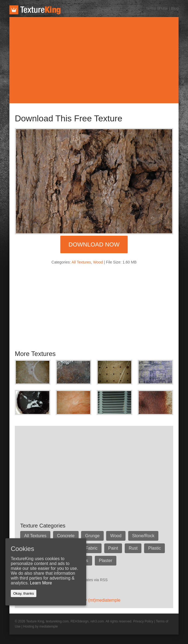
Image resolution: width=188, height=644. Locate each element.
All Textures (81, 262)
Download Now (94, 244)
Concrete (66, 536)
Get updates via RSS (90, 580)
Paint (113, 548)
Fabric (92, 548)
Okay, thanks (24, 593)
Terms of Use (157, 8)
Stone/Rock (144, 536)
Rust (133, 548)
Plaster (106, 561)
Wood (98, 262)
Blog (175, 8)
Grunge (93, 536)
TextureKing (35, 10)
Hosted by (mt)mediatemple (94, 600)
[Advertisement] (94, 60)
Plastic (155, 548)
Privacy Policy (143, 621)
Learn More (41, 583)
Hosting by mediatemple (41, 626)
